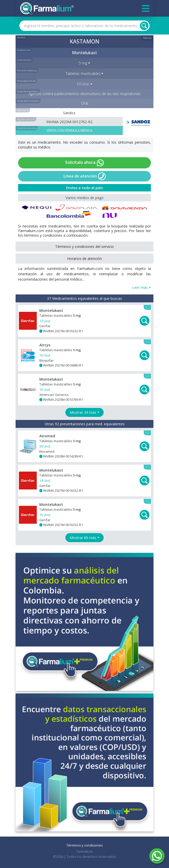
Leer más (140, 287)
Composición (23, 50)
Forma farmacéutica (27, 70)
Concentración (24, 60)
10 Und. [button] (83, 84)
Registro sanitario (26, 119)
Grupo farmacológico (28, 91)
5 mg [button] (83, 63)
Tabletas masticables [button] (83, 73)
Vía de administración (28, 101)
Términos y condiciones (85, 845)
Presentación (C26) (26, 81)
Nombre (21, 37)
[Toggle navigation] (146, 8)
